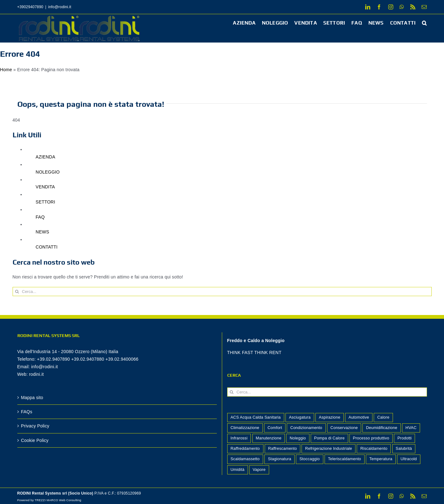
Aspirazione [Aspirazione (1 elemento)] (330, 417)
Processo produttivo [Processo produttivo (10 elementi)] (371, 438)
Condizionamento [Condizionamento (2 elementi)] (306, 428)
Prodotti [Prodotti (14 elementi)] (404, 438)
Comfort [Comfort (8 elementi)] (275, 428)
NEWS (42, 232)
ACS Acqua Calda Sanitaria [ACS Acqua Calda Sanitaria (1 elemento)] (256, 417)
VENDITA (45, 187)
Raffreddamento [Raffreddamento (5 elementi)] (245, 449)
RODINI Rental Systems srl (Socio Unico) (55, 493)
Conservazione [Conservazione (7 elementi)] (344, 428)
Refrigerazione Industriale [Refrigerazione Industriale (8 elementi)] (329, 449)
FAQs (27, 412)
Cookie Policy (35, 440)
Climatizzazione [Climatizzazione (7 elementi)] (245, 428)
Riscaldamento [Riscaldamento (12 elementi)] (374, 449)
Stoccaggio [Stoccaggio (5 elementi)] (309, 459)
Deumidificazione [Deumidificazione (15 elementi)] (381, 428)
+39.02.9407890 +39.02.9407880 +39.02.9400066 (88, 359)
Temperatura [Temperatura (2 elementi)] (381, 459)
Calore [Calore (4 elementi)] (383, 417)
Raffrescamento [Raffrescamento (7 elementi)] (283, 449)
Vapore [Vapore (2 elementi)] (259, 470)
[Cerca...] (222, 292)
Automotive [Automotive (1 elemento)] (359, 417)
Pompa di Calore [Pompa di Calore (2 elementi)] (329, 438)
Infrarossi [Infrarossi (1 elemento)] (239, 438)
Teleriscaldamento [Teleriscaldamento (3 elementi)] (345, 459)
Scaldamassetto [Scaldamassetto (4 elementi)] (245, 459)
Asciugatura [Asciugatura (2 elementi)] (300, 417)
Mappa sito (32, 398)
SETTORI (45, 202)
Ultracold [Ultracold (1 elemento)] (409, 459)
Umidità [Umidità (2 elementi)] (238, 470)
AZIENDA (45, 157)
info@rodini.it (60, 7)
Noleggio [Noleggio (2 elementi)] (298, 438)
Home (6, 70)
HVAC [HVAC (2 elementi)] (411, 428)
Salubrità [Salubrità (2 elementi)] (404, 449)
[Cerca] (17, 292)
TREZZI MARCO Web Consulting (58, 500)
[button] (424, 23)
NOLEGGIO (48, 172)
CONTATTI (47, 247)
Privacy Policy (35, 426)
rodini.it (36, 374)
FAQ (40, 217)
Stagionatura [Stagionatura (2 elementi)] (280, 459)
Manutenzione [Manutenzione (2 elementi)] (269, 438)
